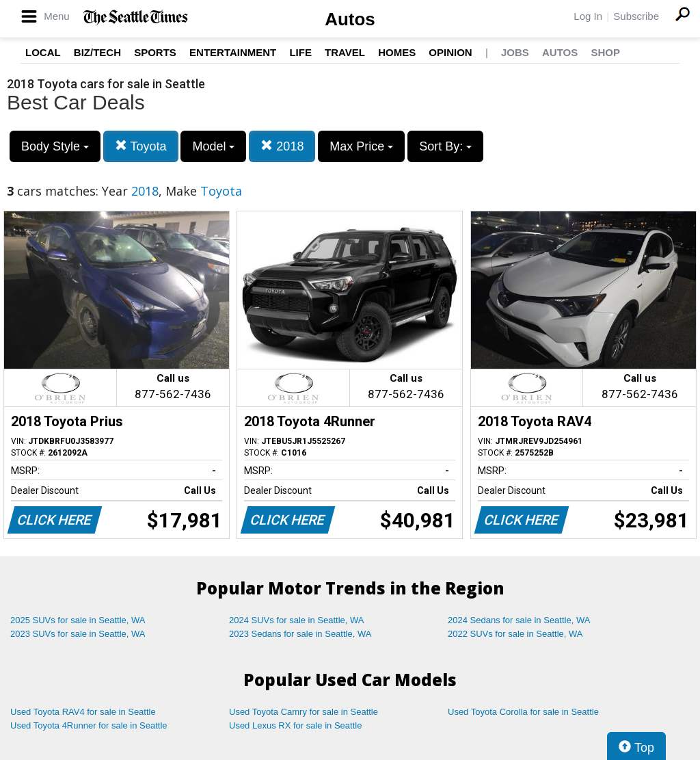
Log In (588, 16)
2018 (282, 146)
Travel (345, 52)
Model (213, 146)
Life (300, 52)
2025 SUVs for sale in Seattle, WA (78, 620)
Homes (397, 52)
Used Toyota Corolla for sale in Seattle (523, 712)
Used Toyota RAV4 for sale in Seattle (83, 712)
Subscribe (636, 16)
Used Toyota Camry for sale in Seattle (304, 712)
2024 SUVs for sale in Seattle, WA (297, 620)
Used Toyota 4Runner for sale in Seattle (89, 725)
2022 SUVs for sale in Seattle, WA (515, 634)
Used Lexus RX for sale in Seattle (295, 725)
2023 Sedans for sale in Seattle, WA (300, 634)
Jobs (515, 52)
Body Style (55, 146)
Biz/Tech (97, 52)
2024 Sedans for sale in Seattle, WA (519, 620)
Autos (350, 19)
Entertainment (233, 52)
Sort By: (445, 146)
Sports (155, 52)
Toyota (141, 146)
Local (43, 52)
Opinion (450, 52)
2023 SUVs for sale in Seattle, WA (78, 634)
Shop (605, 52)
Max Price (361, 146)
